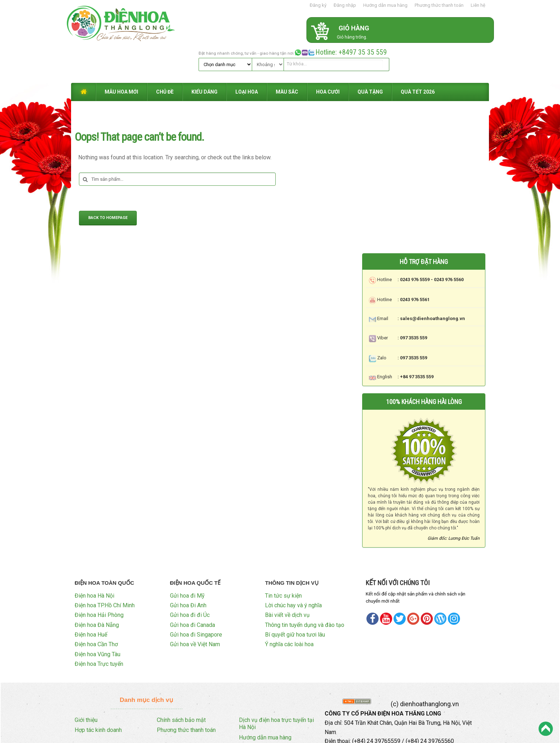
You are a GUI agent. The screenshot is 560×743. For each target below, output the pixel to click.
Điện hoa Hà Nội (94, 557)
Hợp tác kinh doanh (98, 692)
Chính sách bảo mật (181, 682)
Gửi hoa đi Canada (192, 587)
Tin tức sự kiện (283, 557)
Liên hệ (478, 5)
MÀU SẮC (287, 54)
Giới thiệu (86, 682)
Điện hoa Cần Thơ (96, 606)
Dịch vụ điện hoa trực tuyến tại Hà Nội (276, 685)
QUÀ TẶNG (370, 54)
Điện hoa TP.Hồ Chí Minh (105, 567)
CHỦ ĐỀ (165, 54)
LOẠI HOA (247, 54)
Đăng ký (318, 5)
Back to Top (546, 729)
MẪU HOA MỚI (121, 54)
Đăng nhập (345, 5)
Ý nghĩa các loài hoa (289, 606)
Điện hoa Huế (91, 597)
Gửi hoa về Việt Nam (195, 606)
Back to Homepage (108, 181)
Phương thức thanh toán (439, 5)
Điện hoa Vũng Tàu (97, 616)
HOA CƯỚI (328, 54)
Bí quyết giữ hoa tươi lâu (295, 597)
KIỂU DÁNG (204, 54)
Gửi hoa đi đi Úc (190, 577)
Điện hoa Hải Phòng (99, 577)
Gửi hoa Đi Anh (188, 567)
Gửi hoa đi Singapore (196, 597)
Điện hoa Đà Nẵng (97, 587)
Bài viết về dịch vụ (287, 577)
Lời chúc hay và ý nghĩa (293, 567)
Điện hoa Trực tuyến (99, 626)
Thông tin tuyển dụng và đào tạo (305, 587)
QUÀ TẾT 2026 (418, 54)
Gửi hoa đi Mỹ (187, 557)
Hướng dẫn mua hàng (385, 5)
